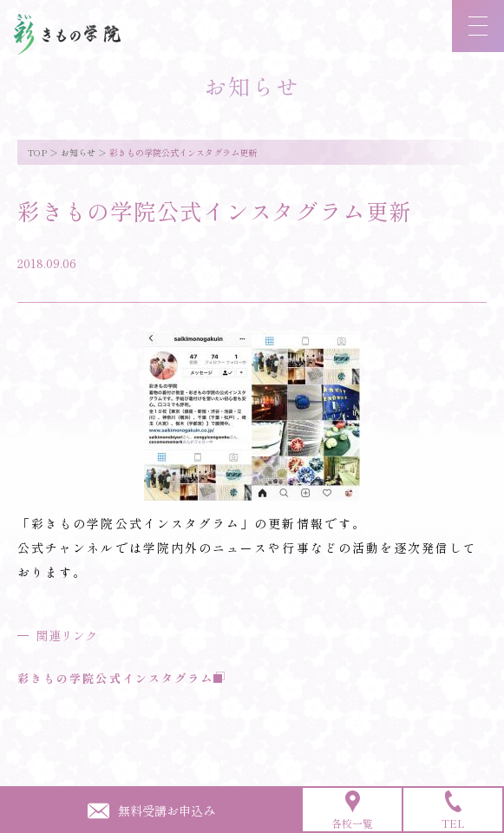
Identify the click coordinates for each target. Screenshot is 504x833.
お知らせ (78, 152)
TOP (37, 152)
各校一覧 (352, 810)
